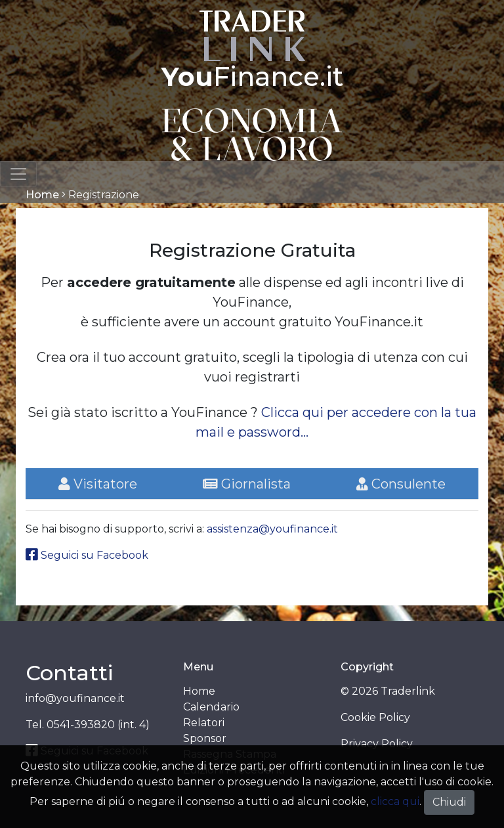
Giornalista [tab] (247, 484)
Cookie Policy (375, 717)
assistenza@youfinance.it (272, 529)
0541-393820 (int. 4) (98, 725)
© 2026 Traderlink (388, 691)
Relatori (204, 723)
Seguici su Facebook (87, 555)
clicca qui (395, 801)
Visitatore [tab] (98, 484)
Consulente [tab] (401, 484)
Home (42, 195)
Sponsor (205, 738)
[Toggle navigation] (18, 174)
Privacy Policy (377, 744)
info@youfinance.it (75, 698)
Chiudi (449, 802)
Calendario (211, 707)
